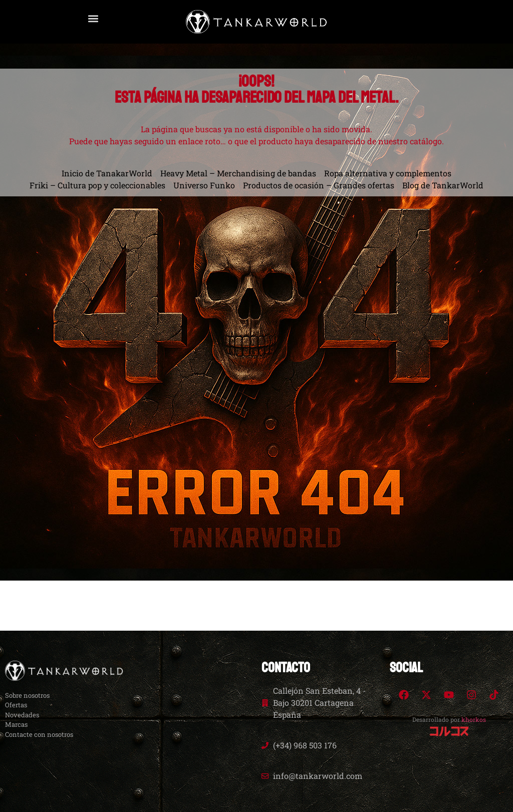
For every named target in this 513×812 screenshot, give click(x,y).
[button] (93, 18)
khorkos (474, 719)
